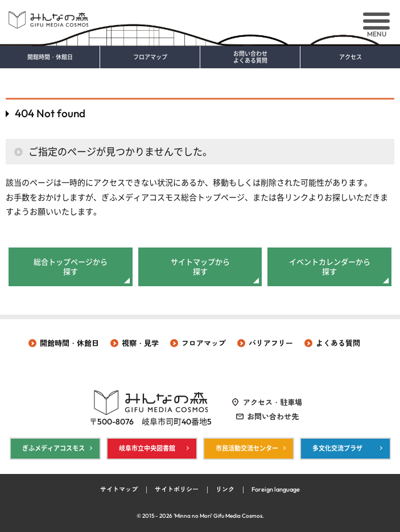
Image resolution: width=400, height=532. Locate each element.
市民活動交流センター (247, 448)
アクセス (350, 57)
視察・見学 (140, 343)
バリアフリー (271, 343)
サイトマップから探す (200, 267)
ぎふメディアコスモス (53, 448)
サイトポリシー (177, 489)
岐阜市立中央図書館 (147, 448)
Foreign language (276, 489)
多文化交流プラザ (337, 448)
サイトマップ (119, 489)
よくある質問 (338, 343)
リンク (225, 489)
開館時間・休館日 (50, 57)
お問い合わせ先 (273, 416)
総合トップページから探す (71, 267)
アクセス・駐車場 (273, 402)
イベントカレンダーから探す (330, 267)
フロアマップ (150, 57)
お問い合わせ (250, 57)
